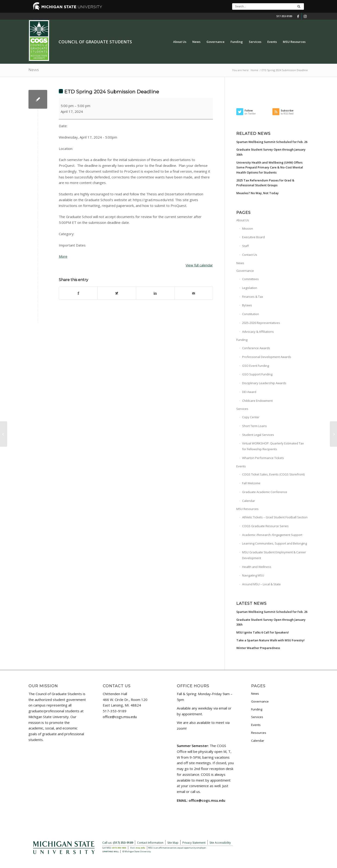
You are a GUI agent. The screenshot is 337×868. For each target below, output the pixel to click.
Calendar (249, 501)
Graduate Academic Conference (265, 492)
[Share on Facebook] (78, 293)
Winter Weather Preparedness (258, 648)
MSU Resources (247, 509)
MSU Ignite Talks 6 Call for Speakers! (263, 632)
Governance (245, 271)
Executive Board (253, 237)
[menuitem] (180, 42)
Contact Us (250, 255)
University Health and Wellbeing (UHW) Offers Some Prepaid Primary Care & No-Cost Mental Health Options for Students (270, 167)
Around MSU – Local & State (261, 584)
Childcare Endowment (257, 401)
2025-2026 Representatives (261, 323)
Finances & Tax (253, 297)
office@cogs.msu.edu (120, 717)
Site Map (173, 843)
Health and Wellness (257, 567)
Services (242, 409)
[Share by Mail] (194, 293)
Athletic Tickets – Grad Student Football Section (275, 517)
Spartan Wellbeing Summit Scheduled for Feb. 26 (272, 142)
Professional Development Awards (267, 357)
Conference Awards (256, 348)
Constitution (251, 314)
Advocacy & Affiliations (258, 332)
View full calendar (199, 265)
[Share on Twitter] (117, 293)
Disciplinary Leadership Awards (264, 383)
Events (241, 466)
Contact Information (150, 843)
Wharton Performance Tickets (263, 458)
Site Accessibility (220, 843)
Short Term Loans (254, 426)
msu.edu (140, 848)
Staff (245, 246)
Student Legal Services (258, 435)
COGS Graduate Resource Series (265, 526)
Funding (242, 340)
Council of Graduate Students (95, 42)
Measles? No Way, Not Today (257, 193)
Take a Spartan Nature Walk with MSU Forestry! (270, 640)
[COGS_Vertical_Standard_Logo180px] (39, 42)
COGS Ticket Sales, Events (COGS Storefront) (273, 474)
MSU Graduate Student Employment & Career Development (274, 555)
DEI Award (249, 392)
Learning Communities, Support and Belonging (275, 543)
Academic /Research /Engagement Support (272, 535)
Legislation (250, 288)
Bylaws (247, 305)
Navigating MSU (253, 575)
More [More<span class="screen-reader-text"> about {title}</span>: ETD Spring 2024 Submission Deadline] (63, 256)
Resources (259, 733)
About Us (243, 220)
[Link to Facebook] (298, 16)
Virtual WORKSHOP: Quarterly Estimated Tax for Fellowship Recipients (273, 446)
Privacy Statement (194, 843)
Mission (248, 228)
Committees (250, 279)
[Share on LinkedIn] (155, 293)
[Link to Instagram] (305, 16)
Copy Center (251, 417)
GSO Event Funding (256, 366)
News (34, 70)
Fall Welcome (251, 483)
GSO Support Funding (257, 374)
